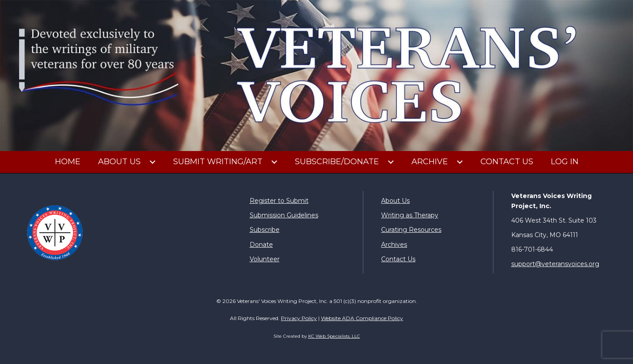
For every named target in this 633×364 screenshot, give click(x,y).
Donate (261, 245)
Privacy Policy (299, 318)
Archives (394, 245)
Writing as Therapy (410, 215)
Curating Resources (411, 230)
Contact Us (398, 259)
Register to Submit (279, 201)
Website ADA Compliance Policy (362, 318)
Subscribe (265, 230)
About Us (395, 201)
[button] (153, 162)
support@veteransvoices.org (555, 264)
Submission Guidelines (284, 215)
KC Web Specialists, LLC (334, 336)
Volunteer (265, 259)
